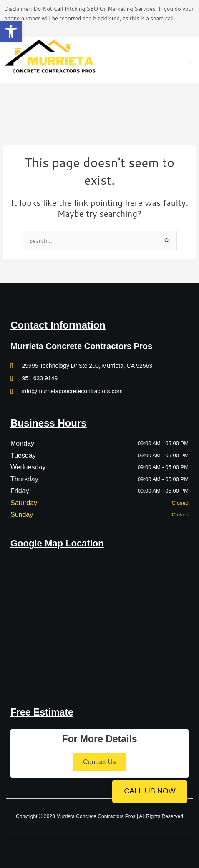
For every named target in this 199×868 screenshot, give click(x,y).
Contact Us (99, 762)
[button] (11, 32)
